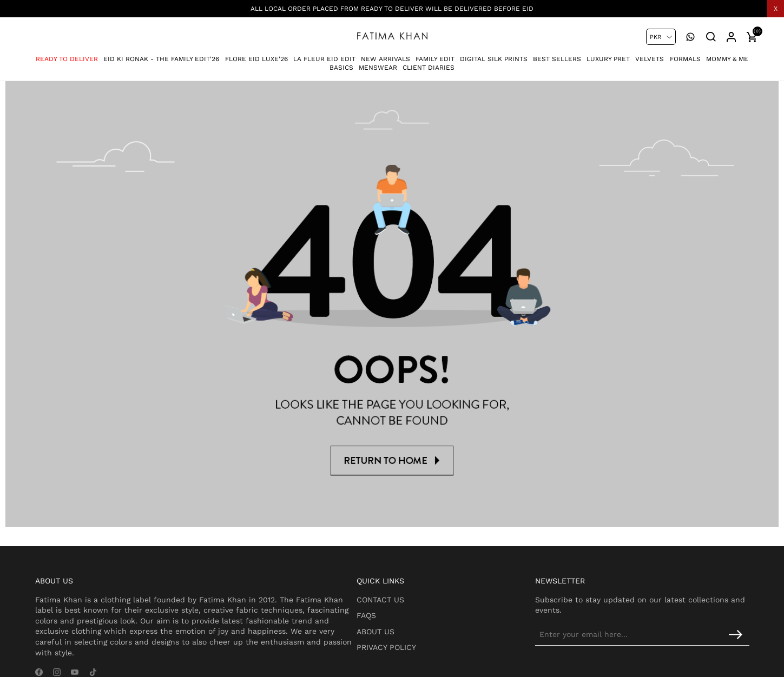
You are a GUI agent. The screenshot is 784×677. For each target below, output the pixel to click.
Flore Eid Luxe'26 (256, 54)
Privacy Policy (414, 628)
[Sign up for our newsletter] (660, 615)
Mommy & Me (727, 54)
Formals (685, 54)
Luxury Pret (608, 54)
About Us (404, 612)
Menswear (378, 63)
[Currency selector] (661, 37)
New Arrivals (386, 54)
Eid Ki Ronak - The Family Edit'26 (161, 54)
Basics (341, 63)
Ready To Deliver (67, 54)
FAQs (394, 596)
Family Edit (435, 54)
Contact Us (409, 580)
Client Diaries (429, 63)
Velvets (650, 54)
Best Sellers (557, 54)
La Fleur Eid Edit (324, 54)
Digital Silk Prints (494, 54)
